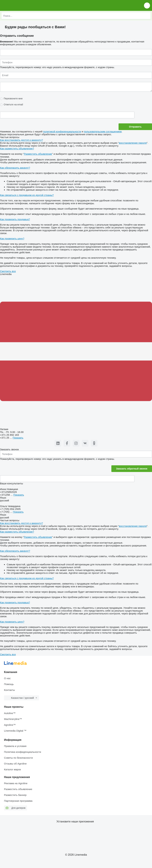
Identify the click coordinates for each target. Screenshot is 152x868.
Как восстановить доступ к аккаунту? (21, 140)
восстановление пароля (133, 143)
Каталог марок (12, 769)
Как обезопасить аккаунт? (15, 168)
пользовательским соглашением (103, 131)
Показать (18, 438)
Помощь (9, 684)
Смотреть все (8, 271)
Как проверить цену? (12, 238)
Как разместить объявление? (17, 149)
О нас (7, 678)
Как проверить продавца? (15, 219)
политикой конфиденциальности (62, 131)
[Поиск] (147, 16)
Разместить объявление (38, 154)
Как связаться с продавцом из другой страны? (27, 195)
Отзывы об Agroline (15, 764)
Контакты (9, 690)
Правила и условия (15, 746)
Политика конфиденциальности (22, 752)
